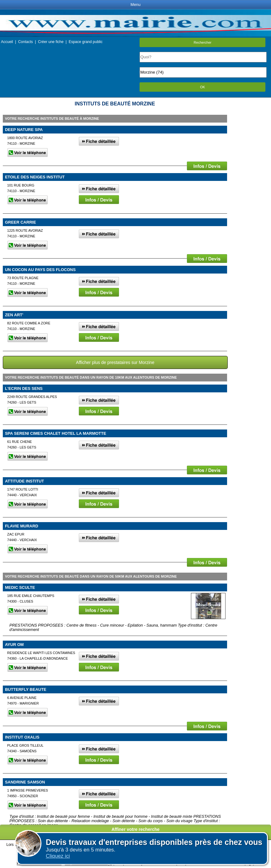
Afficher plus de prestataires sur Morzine (115, 362)
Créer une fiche (51, 42)
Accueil (7, 42)
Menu (135, 5)
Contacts (25, 42)
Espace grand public (86, 42)
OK (202, 87)
